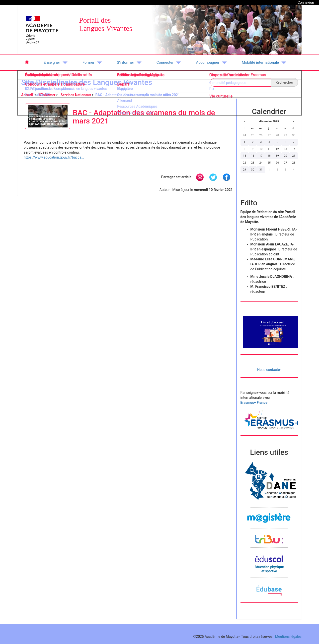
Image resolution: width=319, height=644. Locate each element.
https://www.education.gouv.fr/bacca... (54, 157)
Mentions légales (288, 637)
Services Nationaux (76, 95)
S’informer (47, 95)
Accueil (27, 95)
